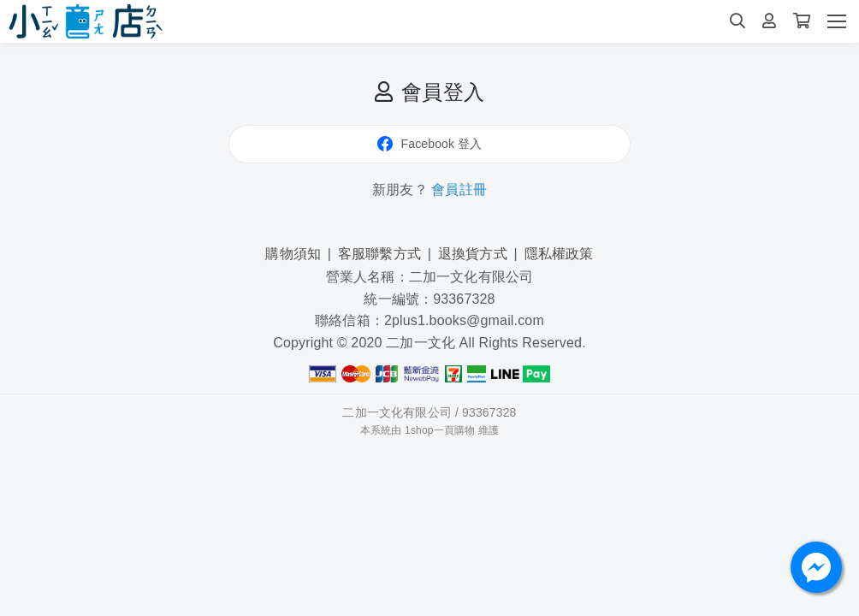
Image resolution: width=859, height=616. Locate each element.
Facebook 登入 (430, 144)
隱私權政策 (559, 254)
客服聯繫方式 (379, 254)
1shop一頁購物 (440, 430)
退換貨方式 (473, 254)
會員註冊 (459, 190)
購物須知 (293, 254)
